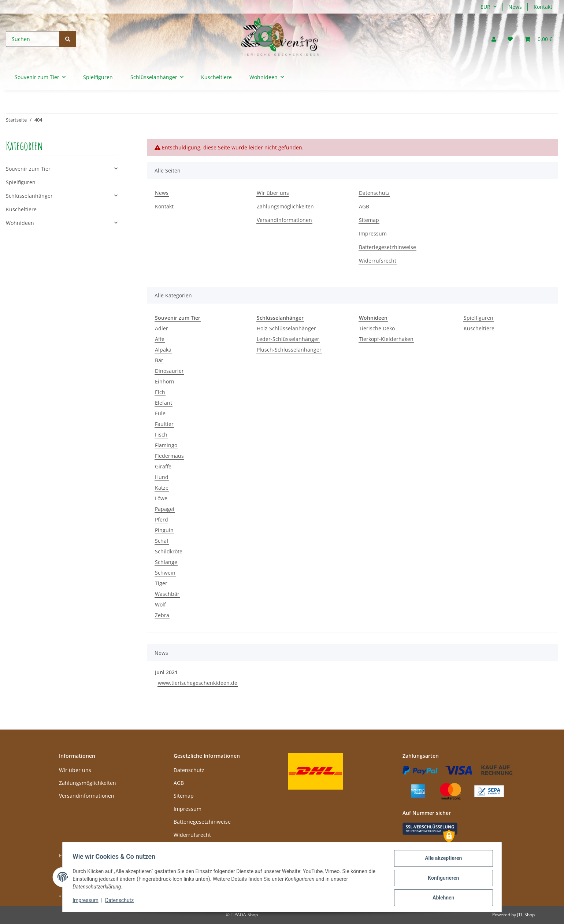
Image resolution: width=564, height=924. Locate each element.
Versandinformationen (284, 220)
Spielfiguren (478, 318)
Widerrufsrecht (378, 261)
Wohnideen (20, 223)
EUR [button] (485, 7)
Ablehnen (441, 898)
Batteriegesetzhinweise (387, 247)
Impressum (373, 233)
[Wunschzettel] (510, 39)
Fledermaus (169, 456)
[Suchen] (33, 39)
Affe (160, 339)
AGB (364, 206)
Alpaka (163, 350)
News (515, 7)
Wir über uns (273, 193)
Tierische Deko (377, 328)
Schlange (166, 562)
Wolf (160, 604)
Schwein (165, 573)
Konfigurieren (441, 879)
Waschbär (167, 594)
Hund (162, 477)
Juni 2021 (166, 672)
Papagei (165, 509)
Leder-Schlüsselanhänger (288, 339)
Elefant (164, 403)
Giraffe (163, 466)
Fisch (161, 435)
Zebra (162, 615)
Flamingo (166, 445)
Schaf (162, 541)
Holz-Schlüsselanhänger (286, 328)
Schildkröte (169, 551)
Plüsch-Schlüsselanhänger (289, 350)
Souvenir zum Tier (28, 169)
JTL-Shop (526, 915)
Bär (159, 360)
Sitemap (369, 220)
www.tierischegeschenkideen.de (198, 683)
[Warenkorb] (538, 39)
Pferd (162, 519)
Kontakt (543, 7)
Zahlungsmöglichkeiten (285, 206)
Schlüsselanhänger (29, 196)
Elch (160, 392)
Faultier (164, 424)
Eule (160, 413)
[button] (494, 39)
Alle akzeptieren (441, 860)
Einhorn (165, 381)
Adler (162, 328)
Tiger (161, 583)
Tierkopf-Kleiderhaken (386, 339)
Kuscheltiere (479, 328)
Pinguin (164, 530)
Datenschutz (374, 193)
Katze (162, 488)
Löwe (161, 498)
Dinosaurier (169, 371)
